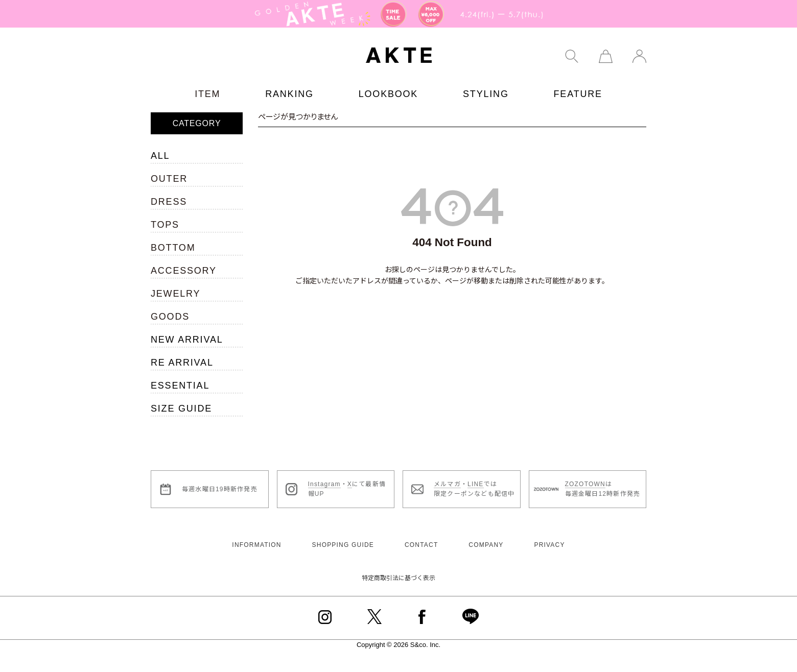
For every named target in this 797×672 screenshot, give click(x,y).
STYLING (486, 94)
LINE (475, 484)
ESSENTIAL (180, 386)
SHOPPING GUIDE (343, 545)
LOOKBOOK (388, 94)
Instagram (324, 484)
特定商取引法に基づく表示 (398, 578)
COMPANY (486, 545)
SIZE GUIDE (181, 409)
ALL (160, 156)
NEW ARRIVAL (187, 340)
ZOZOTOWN (585, 484)
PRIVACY (549, 545)
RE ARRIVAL (182, 363)
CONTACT (421, 545)
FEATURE (578, 94)
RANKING (289, 94)
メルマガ (447, 484)
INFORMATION (256, 545)
